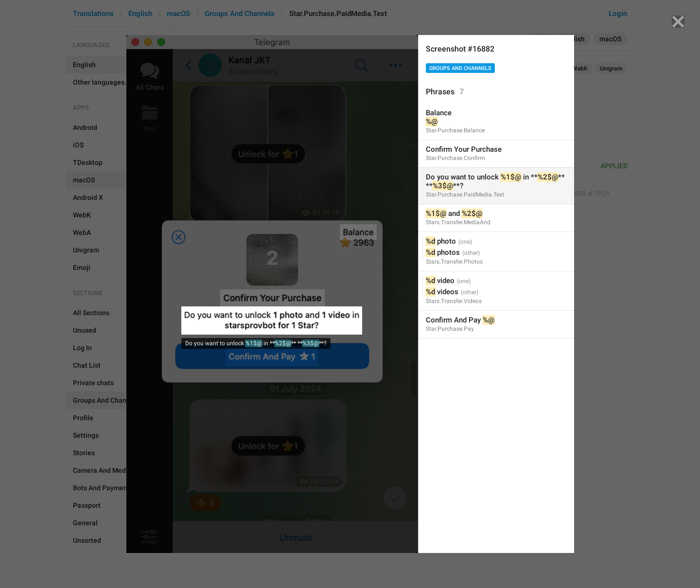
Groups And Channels (460, 68)
